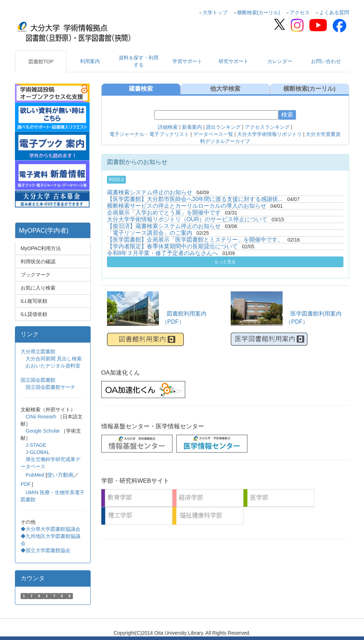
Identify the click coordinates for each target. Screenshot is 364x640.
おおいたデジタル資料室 (53, 366)
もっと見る (225, 262)
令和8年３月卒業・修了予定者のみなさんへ (163, 253)
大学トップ (215, 12)
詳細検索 (168, 127)
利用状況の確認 (38, 261)
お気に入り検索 (38, 288)
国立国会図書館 (38, 380)
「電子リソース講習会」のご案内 (150, 233)
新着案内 (191, 127)
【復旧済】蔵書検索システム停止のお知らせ (164, 226)
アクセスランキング (267, 127)
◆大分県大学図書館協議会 (50, 529)
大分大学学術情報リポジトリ (269, 134)
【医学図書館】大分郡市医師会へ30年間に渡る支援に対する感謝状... (195, 199)
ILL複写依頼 (34, 301)
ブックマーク (36, 275)
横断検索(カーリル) (259, 12)
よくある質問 (334, 12)
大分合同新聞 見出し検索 (54, 359)
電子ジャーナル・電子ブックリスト (149, 134)
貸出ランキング (223, 127)
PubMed (35, 475)
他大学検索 (225, 89)
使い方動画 (60, 475)
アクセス (300, 12)
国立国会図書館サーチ (50, 387)
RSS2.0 (116, 180)
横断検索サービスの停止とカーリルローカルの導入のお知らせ (187, 206)
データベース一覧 (213, 134)
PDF (26, 484)
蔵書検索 (141, 89)
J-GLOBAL (38, 452)
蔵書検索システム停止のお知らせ (150, 192)
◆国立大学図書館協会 (46, 550)
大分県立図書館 (38, 351)
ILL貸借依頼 (34, 314)
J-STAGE (36, 445)
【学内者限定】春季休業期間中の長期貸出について (172, 246)
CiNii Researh (41, 417)
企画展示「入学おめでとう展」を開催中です (164, 213)
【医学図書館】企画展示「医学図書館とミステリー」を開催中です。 (195, 240)
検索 (287, 115)
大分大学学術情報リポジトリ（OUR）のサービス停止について (187, 219)
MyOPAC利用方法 (41, 248)
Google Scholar (43, 431)
